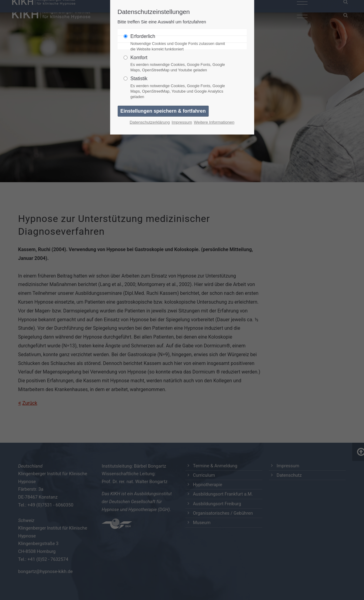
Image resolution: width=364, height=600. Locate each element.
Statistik (179, 88)
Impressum (182, 122)
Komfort (179, 64)
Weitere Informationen (214, 122)
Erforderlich (179, 43)
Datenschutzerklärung (150, 122)
